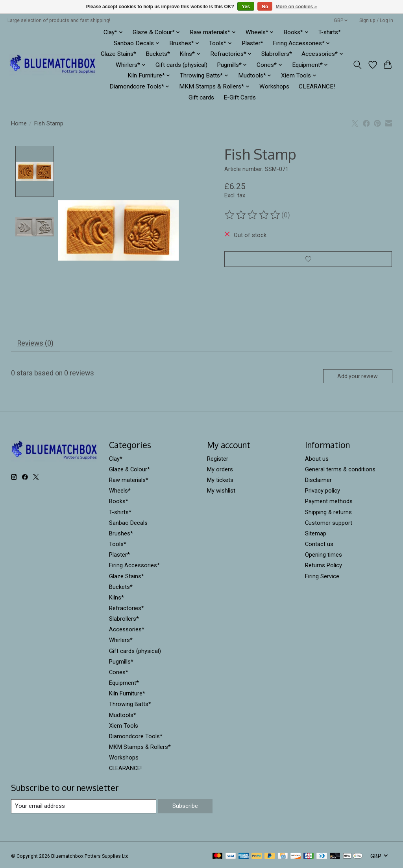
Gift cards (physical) (181, 65)
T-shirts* (330, 32)
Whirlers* (121, 642)
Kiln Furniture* (127, 695)
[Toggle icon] (357, 65)
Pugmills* (121, 663)
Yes (246, 7)
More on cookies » (297, 7)
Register (218, 460)
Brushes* (121, 535)
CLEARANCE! (317, 86)
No (265, 7)
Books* (119, 503)
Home (19, 123)
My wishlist (221, 492)
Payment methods (329, 503)
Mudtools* (123, 716)
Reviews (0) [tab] (35, 345)
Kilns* (116, 599)
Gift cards (201, 97)
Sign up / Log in (376, 20)
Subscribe (185, 807)
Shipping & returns (328, 513)
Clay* (116, 460)
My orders (220, 471)
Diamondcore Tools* (136, 738)
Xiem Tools (124, 727)
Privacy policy (323, 492)
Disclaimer (318, 482)
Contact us (319, 546)
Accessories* (127, 631)
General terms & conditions (340, 471)
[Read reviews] (253, 215)
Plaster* (252, 43)
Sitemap (316, 535)
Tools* (118, 546)
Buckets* (158, 54)
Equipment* (124, 684)
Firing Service (322, 577)
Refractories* (127, 610)
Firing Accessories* (134, 567)
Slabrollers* (277, 54)
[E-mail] (84, 807)
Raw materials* (129, 482)
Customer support (329, 524)
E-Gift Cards (240, 97)
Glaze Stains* (118, 54)
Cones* (119, 674)
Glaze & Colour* (129, 471)
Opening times (324, 556)
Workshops (274, 86)
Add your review (358, 377)
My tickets (220, 482)
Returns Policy (324, 567)
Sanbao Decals (128, 524)
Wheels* (120, 492)
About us (317, 460)
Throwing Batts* (130, 706)
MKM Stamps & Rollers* (140, 748)
